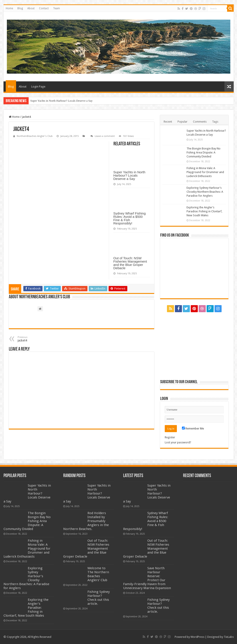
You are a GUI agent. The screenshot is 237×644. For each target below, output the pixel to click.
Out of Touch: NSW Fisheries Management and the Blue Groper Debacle (130, 263)
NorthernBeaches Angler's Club (35, 136)
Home (9, 8)
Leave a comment (105, 136)
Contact (44, 8)
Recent (168, 122)
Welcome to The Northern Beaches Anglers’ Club (98, 574)
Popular (182, 122)
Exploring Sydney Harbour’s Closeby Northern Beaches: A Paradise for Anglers (205, 192)
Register (170, 437)
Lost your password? (178, 442)
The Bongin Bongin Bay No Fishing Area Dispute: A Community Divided (204, 152)
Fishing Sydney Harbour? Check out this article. (99, 598)
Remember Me (193, 428)
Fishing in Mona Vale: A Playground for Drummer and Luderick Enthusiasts (205, 172)
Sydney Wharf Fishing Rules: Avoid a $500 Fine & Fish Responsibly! (130, 218)
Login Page (38, 87)
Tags (215, 122)
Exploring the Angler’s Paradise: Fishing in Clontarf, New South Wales (204, 211)
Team (56, 8)
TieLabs (229, 637)
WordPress (197, 637)
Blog (20, 8)
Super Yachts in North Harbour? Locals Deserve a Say (62, 101)
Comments (200, 122)
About (31, 8)
